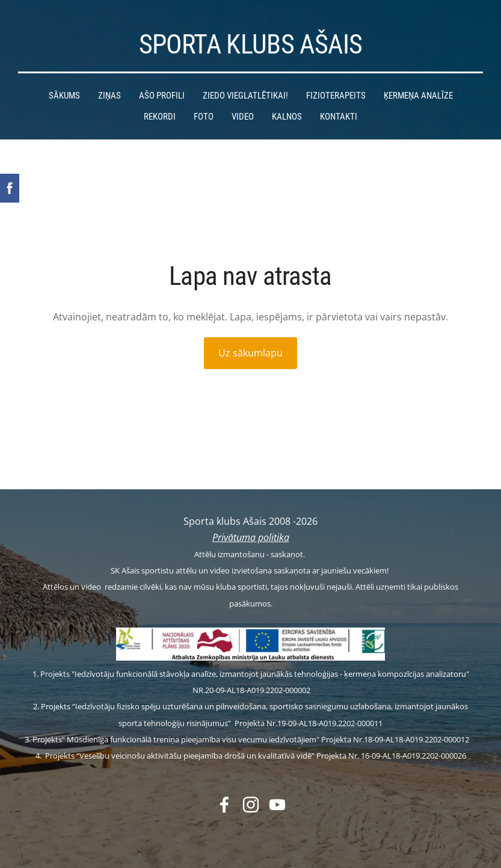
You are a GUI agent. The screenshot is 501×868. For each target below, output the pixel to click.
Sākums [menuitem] (64, 96)
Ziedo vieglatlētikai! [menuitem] (245, 96)
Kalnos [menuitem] (287, 117)
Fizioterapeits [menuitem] (336, 96)
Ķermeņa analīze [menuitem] (418, 96)
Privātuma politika (251, 537)
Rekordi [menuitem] (160, 117)
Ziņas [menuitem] (109, 96)
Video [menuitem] (243, 117)
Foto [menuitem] (204, 117)
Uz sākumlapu (250, 353)
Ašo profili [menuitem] (162, 96)
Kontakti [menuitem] (339, 117)
